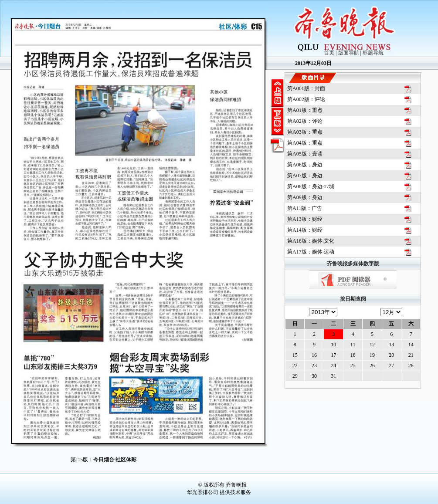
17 (333, 355)
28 (411, 365)
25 (353, 365)
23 (314, 365)
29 (295, 376)
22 (295, 365)
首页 (329, 53)
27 (391, 365)
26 (372, 365)
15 (295, 355)
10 (333, 345)
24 (333, 365)
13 (391, 345)
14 (411, 345)
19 (372, 355)
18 (353, 355)
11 (353, 345)
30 (314, 376)
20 (391, 355)
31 (333, 376)
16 (314, 355)
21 (411, 355)
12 (372, 345)
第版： (306, 88)
